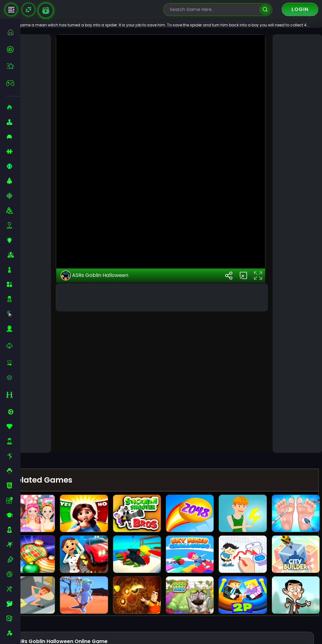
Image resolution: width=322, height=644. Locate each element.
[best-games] (13, 49)
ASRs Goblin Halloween (111, 432)
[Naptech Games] (28, 10)
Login (300, 9)
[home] (13, 32)
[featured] (13, 66)
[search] (265, 10)
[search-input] (213, 10)
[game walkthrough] (46, 11)
